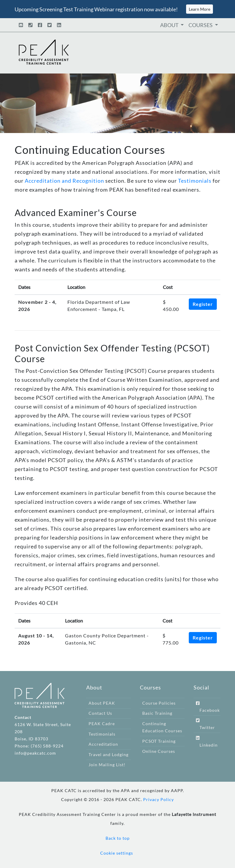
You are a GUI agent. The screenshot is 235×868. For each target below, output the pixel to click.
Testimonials (195, 181)
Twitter (205, 724)
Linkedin (207, 742)
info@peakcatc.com (35, 753)
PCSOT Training (159, 741)
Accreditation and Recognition (64, 181)
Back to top (118, 838)
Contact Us (100, 713)
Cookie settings (117, 853)
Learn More (200, 9)
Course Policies (159, 703)
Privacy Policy (159, 799)
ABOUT (170, 25)
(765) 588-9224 (47, 746)
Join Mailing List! (107, 765)
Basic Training (157, 713)
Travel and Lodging (109, 754)
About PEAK (102, 703)
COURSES (201, 25)
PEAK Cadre (102, 724)
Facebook (208, 707)
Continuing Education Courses (162, 727)
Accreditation (103, 744)
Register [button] (203, 304)
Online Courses (159, 751)
